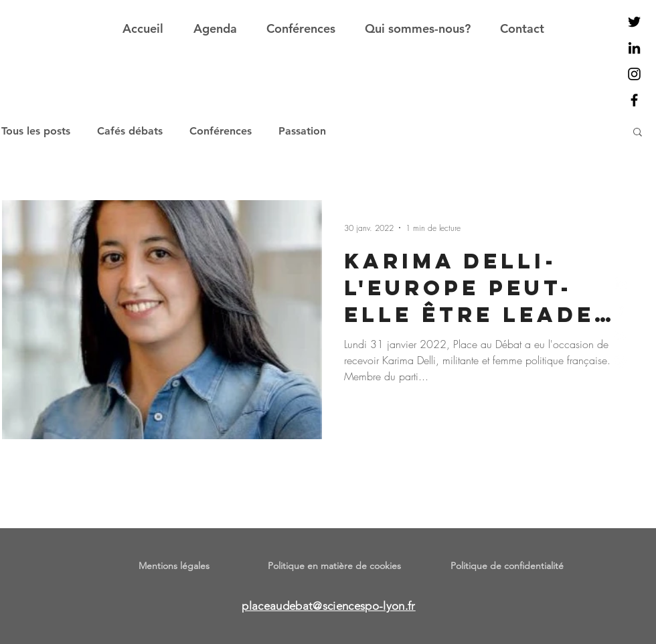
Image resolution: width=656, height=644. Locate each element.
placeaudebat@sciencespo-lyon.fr (329, 606)
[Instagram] (621, 361)
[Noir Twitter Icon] (634, 22)
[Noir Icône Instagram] (634, 74)
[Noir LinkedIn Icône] (634, 48)
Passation (302, 131)
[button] (638, 133)
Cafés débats (130, 131)
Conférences (221, 131)
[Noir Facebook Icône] (634, 100)
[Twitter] (621, 335)
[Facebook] (621, 309)
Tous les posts (36, 131)
